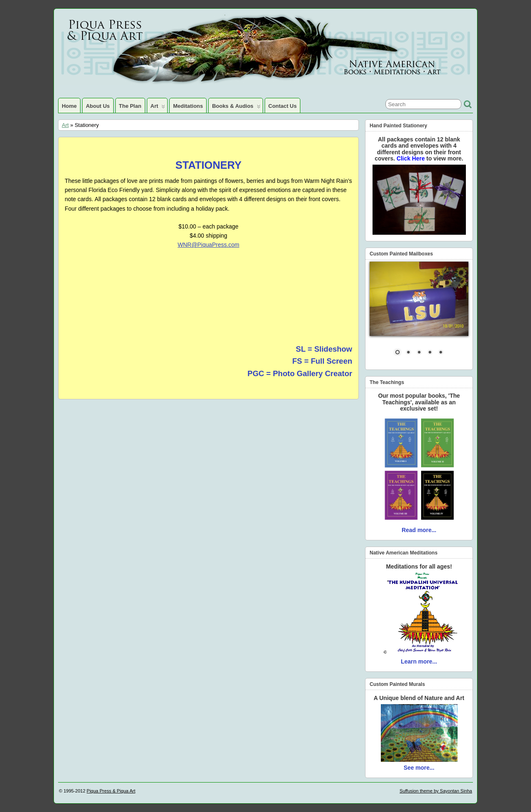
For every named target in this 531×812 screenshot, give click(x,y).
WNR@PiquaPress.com (208, 245)
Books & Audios (236, 108)
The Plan (130, 106)
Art (158, 108)
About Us (98, 106)
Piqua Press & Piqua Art (111, 791)
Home (69, 106)
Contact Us (283, 106)
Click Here (412, 158)
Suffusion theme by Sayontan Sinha (436, 791)
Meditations (188, 106)
